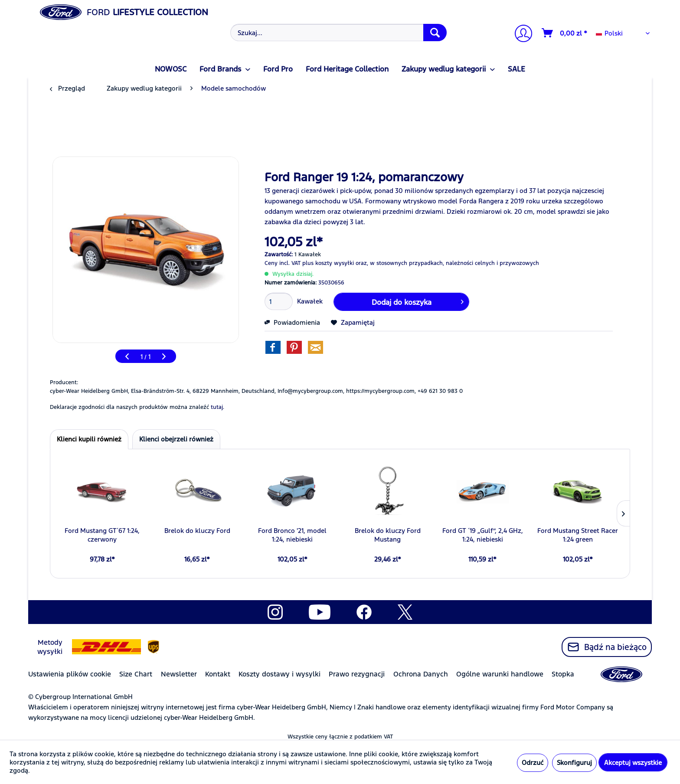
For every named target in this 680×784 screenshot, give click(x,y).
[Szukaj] (435, 33)
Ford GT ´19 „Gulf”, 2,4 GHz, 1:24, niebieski (483, 535)
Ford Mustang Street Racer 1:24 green (578, 535)
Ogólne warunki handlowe (500, 674)
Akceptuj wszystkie (633, 763)
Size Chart (136, 674)
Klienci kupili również (89, 439)
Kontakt (218, 674)
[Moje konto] (520, 34)
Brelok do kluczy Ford (197, 531)
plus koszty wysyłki (328, 263)
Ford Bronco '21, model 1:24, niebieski (292, 535)
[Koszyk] (565, 33)
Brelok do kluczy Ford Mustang (388, 535)
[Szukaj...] (338, 33)
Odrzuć (533, 763)
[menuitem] (338, 33)
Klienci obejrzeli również (176, 439)
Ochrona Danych (421, 674)
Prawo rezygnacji (357, 674)
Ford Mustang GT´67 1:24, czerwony (102, 535)
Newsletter (179, 674)
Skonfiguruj (574, 763)
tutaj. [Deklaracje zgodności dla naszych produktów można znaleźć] (217, 407)
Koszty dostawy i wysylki (280, 674)
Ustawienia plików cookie (70, 674)
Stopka (563, 674)
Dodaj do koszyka (418, 301)
